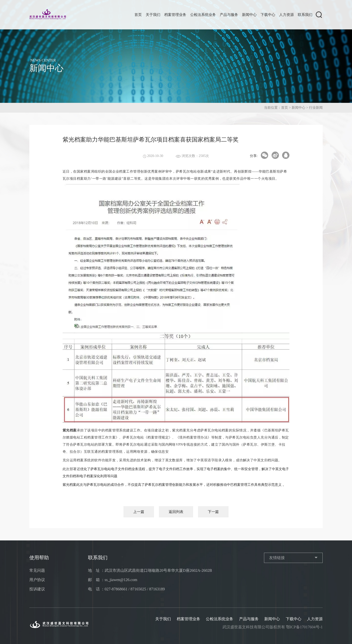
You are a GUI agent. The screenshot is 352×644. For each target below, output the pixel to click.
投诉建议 (37, 589)
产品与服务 (229, 15)
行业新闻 (316, 108)
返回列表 (176, 512)
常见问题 (37, 570)
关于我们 (153, 15)
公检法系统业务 (203, 15)
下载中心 (268, 15)
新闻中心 (249, 15)
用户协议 (37, 580)
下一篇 (213, 512)
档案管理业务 (175, 15)
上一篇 (139, 512)
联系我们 (305, 15)
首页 (138, 15)
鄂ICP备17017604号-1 (304, 627)
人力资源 (286, 15)
